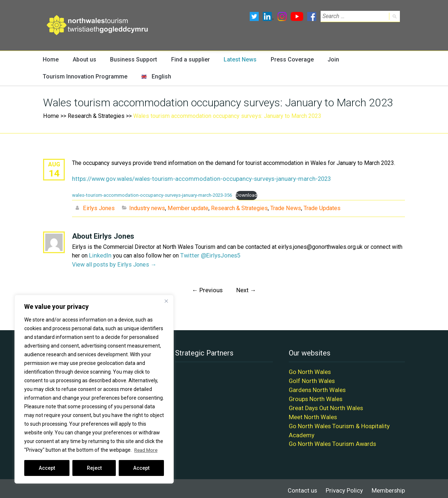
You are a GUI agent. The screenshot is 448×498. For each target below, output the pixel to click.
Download (246, 195)
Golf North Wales (310, 379)
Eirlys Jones (99, 208)
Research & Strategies (95, 116)
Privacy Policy (346, 486)
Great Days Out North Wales (324, 405)
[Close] (166, 301)
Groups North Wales (314, 397)
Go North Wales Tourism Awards (330, 440)
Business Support (132, 59)
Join (329, 59)
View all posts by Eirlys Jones (114, 263)
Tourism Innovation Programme (83, 77)
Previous (208, 289)
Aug (54, 165)
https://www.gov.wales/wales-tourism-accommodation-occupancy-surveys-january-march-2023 (193, 179)
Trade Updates (321, 208)
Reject (94, 468)
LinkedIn (100, 255)
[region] (94, 389)
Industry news (147, 208)
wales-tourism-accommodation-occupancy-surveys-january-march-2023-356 (152, 195)
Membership (389, 486)
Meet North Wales (312, 414)
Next (246, 289)
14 (54, 173)
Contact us (306, 486)
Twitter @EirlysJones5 (208, 255)
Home (51, 59)
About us (84, 59)
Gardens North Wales (316, 388)
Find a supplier (188, 59)
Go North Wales (308, 371)
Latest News (237, 59)
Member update (187, 208)
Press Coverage (289, 59)
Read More (147, 450)
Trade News (284, 208)
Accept (47, 468)
